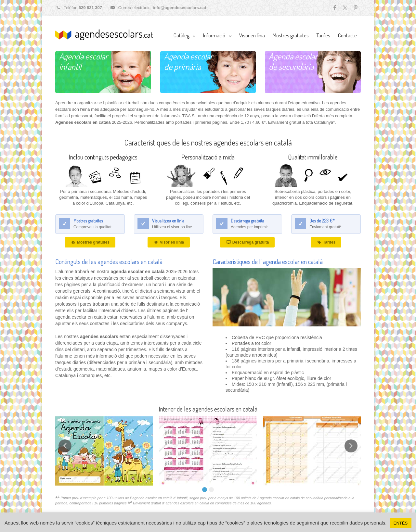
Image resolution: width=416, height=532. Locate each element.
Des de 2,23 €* (322, 221)
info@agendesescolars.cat (179, 8)
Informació (214, 35)
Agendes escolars (104, 35)
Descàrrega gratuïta (247, 221)
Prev (65, 446)
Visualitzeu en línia (168, 221)
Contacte (347, 35)
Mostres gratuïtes (291, 35)
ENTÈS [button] (401, 523)
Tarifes (323, 35)
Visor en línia (252, 35)
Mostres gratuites (90, 242)
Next (351, 446)
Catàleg (182, 35)
